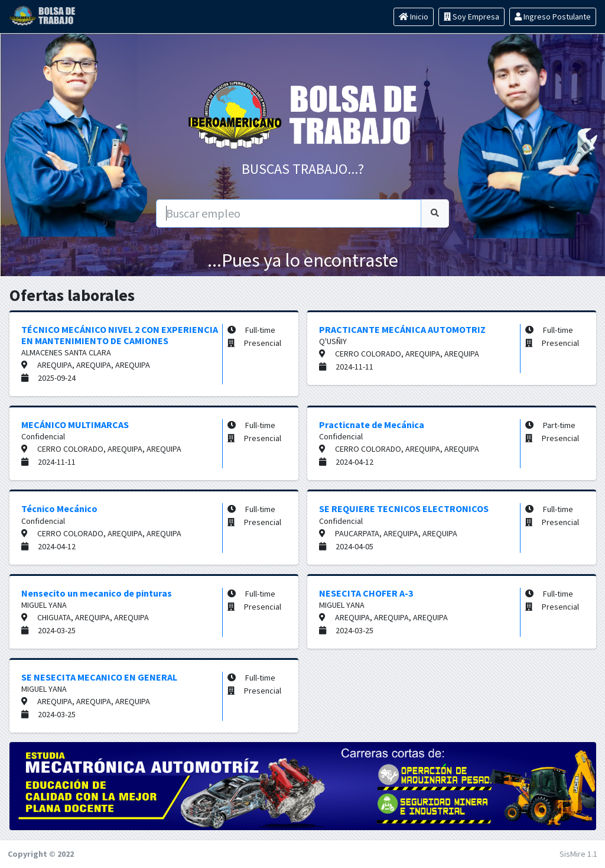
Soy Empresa (471, 17)
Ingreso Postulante (553, 17)
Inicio (414, 17)
